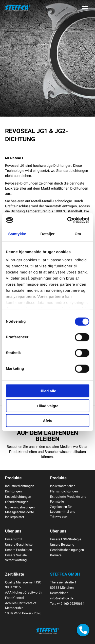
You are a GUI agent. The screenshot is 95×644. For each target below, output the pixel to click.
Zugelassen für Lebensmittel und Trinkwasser (63, 511)
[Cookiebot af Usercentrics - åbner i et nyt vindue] (68, 220)
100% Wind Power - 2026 (23, 613)
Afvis (48, 421)
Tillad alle (47, 391)
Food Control (15, 598)
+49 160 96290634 (71, 603)
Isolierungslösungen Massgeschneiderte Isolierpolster (20, 512)
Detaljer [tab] (48, 234)
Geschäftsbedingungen (67, 550)
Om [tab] (78, 234)
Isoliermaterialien (63, 486)
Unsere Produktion (19, 550)
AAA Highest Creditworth (23, 592)
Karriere (56, 555)
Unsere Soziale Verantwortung (16, 557)
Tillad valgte (47, 406)
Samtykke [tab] (17, 234)
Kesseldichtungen (18, 496)
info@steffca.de (62, 598)
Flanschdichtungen (64, 491)
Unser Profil (14, 539)
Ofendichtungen (17, 502)
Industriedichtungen (20, 486)
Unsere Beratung (62, 544)
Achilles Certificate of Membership (21, 605)
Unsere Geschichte (19, 544)
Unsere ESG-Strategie (66, 539)
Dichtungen (13, 491)
